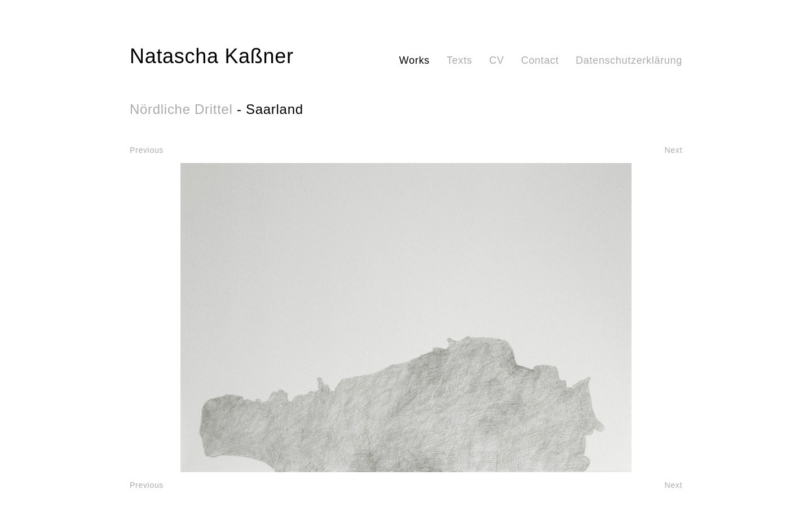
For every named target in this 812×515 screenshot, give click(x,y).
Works (414, 60)
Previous (147, 150)
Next (673, 150)
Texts (460, 60)
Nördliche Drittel (181, 109)
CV (497, 60)
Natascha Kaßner (212, 56)
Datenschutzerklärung (629, 60)
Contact (540, 60)
